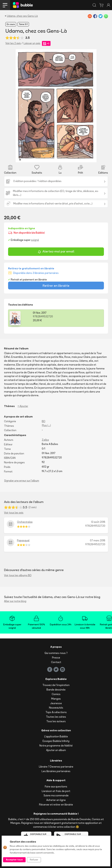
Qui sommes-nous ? (56, 653)
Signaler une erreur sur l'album (22, 481)
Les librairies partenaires (56, 771)
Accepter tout (14, 860)
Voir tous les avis (14, 513)
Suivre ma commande (56, 795)
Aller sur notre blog (15, 601)
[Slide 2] (36, 158)
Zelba (45, 440)
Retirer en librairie (56, 286)
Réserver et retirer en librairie (56, 805)
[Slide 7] (65, 158)
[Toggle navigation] (5, 5)
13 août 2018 (98, 522)
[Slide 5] (53, 158)
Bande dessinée (56, 690)
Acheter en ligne (56, 800)
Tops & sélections (56, 712)
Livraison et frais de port (56, 791)
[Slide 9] (76, 158)
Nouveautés (56, 708)
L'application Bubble (56, 736)
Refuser (34, 860)
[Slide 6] (59, 158)
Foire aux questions (56, 787)
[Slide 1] (31, 158)
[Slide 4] (47, 158)
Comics (56, 694)
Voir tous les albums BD (18, 575)
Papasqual (23, 540)
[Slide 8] (70, 158)
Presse (56, 658)
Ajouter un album (56, 750)
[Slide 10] (82, 158)
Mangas (56, 699)
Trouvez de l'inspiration (56, 685)
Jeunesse (56, 703)
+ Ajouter (23, 406)
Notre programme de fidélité (56, 746)
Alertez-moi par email (56, 252)
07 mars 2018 (98, 540)
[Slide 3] (42, 158)
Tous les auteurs (56, 721)
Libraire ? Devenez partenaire (56, 767)
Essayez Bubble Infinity (56, 741)
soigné (35, 240)
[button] (22, 106)
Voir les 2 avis (13, 43)
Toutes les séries (56, 717)
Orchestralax (25, 522)
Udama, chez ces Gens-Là (22, 16)
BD (44, 421)
